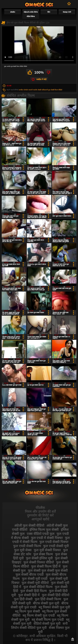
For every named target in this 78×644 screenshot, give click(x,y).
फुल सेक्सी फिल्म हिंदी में (46, 566)
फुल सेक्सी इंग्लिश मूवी (39, 558)
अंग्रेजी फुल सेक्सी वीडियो (29, 525)
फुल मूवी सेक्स (23, 550)
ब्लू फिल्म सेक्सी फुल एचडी (39, 615)
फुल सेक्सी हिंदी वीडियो (56, 595)
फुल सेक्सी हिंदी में (29, 595)
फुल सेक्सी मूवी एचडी (35, 579)
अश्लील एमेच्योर (23, 90)
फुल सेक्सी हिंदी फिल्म (34, 591)
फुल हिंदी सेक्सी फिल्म (48, 599)
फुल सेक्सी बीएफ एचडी (30, 574)
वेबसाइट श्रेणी (67, 12)
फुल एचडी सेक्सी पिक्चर (54, 542)
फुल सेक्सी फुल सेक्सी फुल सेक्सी (48, 570)
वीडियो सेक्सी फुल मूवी (47, 624)
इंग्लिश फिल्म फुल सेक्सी (44, 530)
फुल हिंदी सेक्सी (23, 599)
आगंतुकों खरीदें (40, 519)
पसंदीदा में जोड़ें (41, 79)
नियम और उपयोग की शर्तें (40, 511)
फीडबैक (40, 508)
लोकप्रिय (13, 12)
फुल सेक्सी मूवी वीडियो (35, 583)
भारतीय (35, 90)
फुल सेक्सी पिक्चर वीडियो (39, 562)
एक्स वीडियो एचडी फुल (41, 534)
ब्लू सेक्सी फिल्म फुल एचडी (48, 620)
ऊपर (73, 639)
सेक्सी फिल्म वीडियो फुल (39, 5)
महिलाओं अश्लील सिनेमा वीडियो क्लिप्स (31, 14)
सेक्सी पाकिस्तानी (43, 90)
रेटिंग (49, 12)
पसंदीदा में (69, 4)
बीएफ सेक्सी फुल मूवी (46, 603)
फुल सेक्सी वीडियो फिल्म (38, 587)
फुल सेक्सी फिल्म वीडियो (55, 90)
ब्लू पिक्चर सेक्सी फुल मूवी (54, 607)
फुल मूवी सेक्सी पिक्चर (47, 550)
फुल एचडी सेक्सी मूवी (56, 546)
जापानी (30, 90)
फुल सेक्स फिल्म (43, 554)
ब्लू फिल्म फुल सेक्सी (27, 611)
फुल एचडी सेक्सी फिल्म (27, 546)
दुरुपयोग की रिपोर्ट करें (40, 515)
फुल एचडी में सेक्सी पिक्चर (47, 538)
